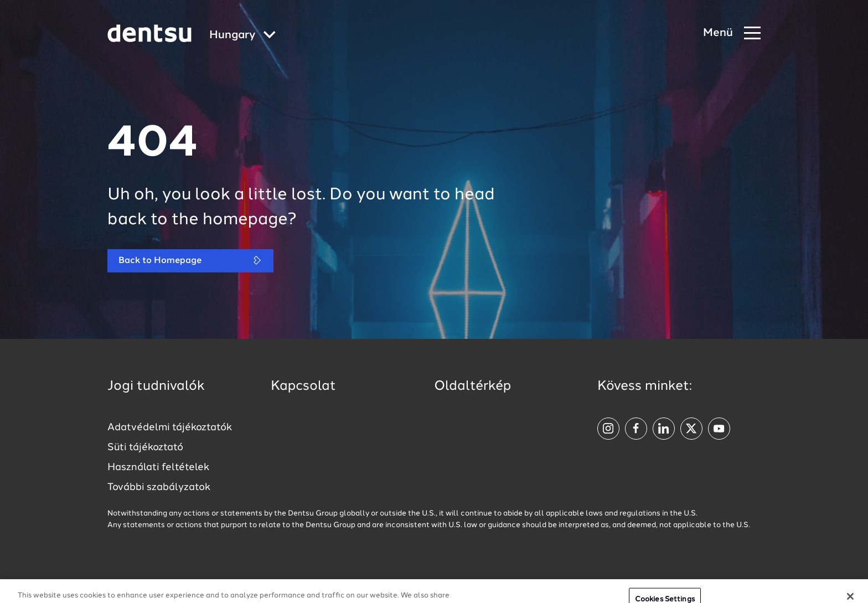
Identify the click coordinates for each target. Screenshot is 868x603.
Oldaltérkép (472, 386)
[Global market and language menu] (242, 36)
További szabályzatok (159, 487)
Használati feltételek (158, 467)
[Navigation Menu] (732, 33)
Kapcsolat (303, 386)
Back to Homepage (190, 261)
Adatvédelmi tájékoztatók (170, 427)
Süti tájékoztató (145, 447)
